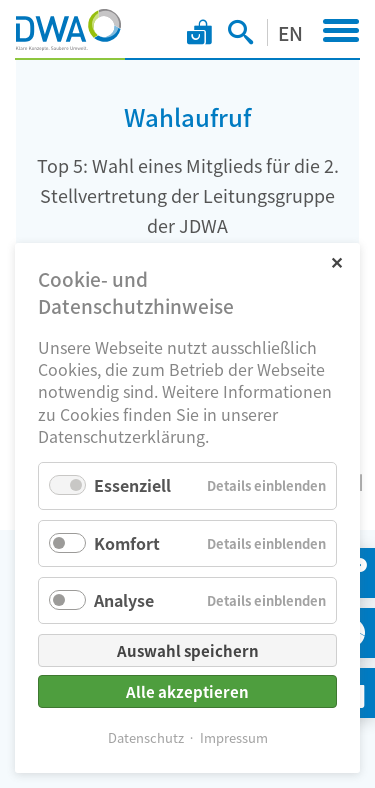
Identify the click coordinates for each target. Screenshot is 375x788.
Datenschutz (146, 737)
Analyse (124, 600)
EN (290, 32)
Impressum (234, 737)
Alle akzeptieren (187, 691)
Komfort (127, 543)
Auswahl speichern (188, 650)
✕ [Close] (336, 261)
